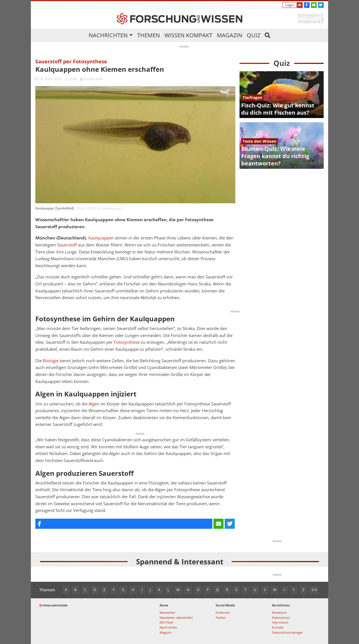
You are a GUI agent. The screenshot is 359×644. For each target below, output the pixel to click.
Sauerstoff (67, 245)
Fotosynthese (127, 342)
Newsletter (167, 612)
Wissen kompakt (188, 35)
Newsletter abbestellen (176, 618)
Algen (94, 404)
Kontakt (278, 627)
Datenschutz (281, 618)
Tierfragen (252, 97)
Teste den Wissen (259, 141)
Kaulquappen (101, 238)
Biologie (51, 361)
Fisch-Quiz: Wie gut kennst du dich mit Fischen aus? (278, 109)
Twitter (221, 618)
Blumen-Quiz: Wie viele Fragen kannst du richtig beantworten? (275, 156)
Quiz (254, 35)
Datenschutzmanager (287, 632)
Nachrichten (108, 35)
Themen (149, 35)
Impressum (280, 622)
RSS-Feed (166, 622)
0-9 (314, 590)
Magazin (230, 35)
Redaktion (279, 612)
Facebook (223, 612)
